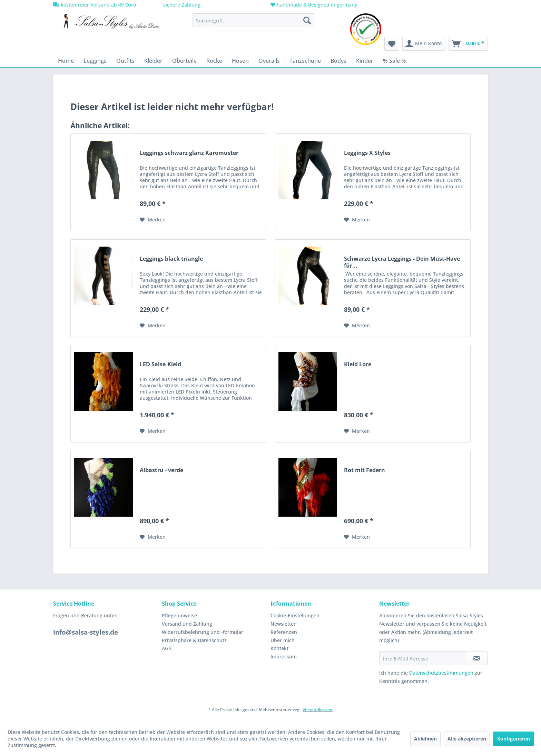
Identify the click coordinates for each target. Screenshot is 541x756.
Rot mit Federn (365, 470)
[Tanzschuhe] (305, 61)
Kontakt (279, 648)
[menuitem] (253, 20)
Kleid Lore (358, 364)
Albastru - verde (161, 470)
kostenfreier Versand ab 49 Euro (95, 5)
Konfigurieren (514, 739)
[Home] (66, 61)
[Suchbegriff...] (253, 20)
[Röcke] (214, 61)
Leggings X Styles (367, 153)
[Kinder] (365, 61)
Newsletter (283, 624)
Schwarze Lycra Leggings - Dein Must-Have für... (402, 262)
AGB (167, 648)
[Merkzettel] (392, 44)
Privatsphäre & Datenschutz (194, 640)
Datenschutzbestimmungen (441, 673)
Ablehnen (425, 739)
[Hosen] (240, 61)
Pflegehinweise (179, 615)
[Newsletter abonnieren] (477, 658)
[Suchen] (307, 20)
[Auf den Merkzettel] (153, 220)
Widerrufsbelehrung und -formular (203, 632)
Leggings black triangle (171, 259)
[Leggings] (95, 61)
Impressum (284, 656)
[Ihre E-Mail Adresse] (423, 658)
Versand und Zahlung (187, 624)
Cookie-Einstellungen (295, 615)
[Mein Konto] (424, 44)
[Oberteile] (184, 61)
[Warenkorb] (468, 44)
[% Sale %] (395, 61)
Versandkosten (318, 710)
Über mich (283, 640)
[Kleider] (153, 61)
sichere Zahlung (181, 5)
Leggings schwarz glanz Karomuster (189, 153)
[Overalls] (269, 61)
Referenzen (284, 632)
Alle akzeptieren (467, 739)
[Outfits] (125, 61)
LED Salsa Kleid (160, 364)
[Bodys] (338, 61)
